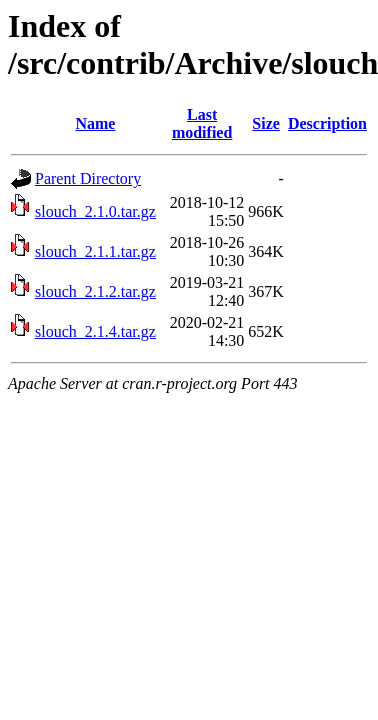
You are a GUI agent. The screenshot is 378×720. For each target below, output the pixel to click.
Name (95, 123)
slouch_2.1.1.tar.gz (95, 251)
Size (266, 123)
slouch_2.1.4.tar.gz (95, 331)
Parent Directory (88, 178)
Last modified (202, 123)
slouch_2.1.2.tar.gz (95, 291)
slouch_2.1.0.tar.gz (95, 211)
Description (327, 123)
